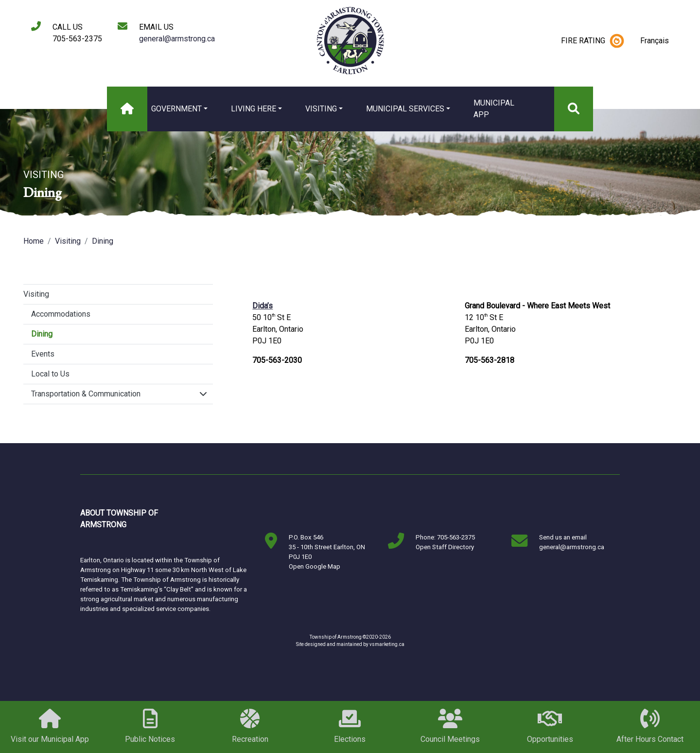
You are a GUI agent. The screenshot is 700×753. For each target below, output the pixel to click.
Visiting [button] (321, 109)
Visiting (68, 241)
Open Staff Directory (445, 547)
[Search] (574, 109)
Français (655, 41)
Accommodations (61, 314)
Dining (103, 241)
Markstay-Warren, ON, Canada (211, 519)
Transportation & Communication (86, 394)
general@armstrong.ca (177, 39)
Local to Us (50, 374)
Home (34, 241)
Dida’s (262, 306)
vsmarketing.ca (387, 644)
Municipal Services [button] (405, 109)
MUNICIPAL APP (494, 109)
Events (43, 354)
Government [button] (176, 109)
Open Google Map (315, 566)
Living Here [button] (254, 109)
